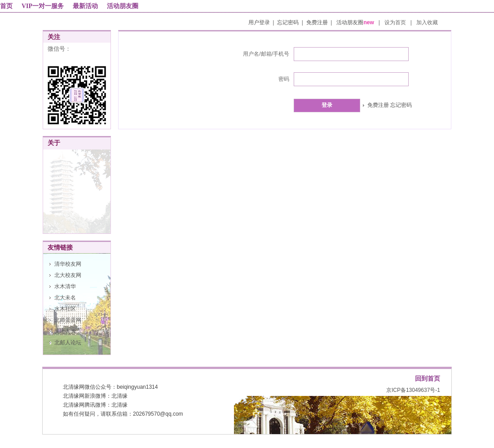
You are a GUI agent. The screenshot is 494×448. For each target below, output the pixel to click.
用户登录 (259, 22)
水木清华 (65, 286)
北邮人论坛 (68, 343)
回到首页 (428, 378)
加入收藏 (427, 22)
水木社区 (65, 309)
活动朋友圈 (123, 6)
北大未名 (65, 298)
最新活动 (85, 6)
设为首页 (396, 22)
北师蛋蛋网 (68, 320)
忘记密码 (288, 22)
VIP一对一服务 (43, 6)
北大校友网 (68, 275)
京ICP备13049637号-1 (413, 390)
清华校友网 (68, 264)
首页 (6, 6)
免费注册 (317, 22)
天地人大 (65, 331)
